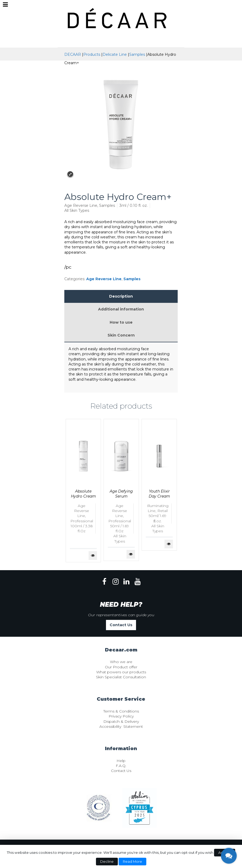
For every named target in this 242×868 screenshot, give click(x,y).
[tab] (121, 296)
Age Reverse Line (104, 279)
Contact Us (121, 625)
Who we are (121, 662)
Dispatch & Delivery (121, 721)
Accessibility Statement (121, 726)
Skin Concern (121, 335)
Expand (70, 174)
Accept (225, 852)
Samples (132, 279)
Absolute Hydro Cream (83, 494)
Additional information (121, 309)
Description (121, 296)
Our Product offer (121, 667)
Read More (132, 861)
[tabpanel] (83, 491)
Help (121, 761)
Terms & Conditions (121, 711)
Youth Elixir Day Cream (159, 494)
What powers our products (121, 672)
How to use (121, 322)
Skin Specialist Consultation (121, 677)
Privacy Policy (121, 716)
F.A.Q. (121, 766)
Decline (107, 861)
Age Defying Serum (121, 494)
